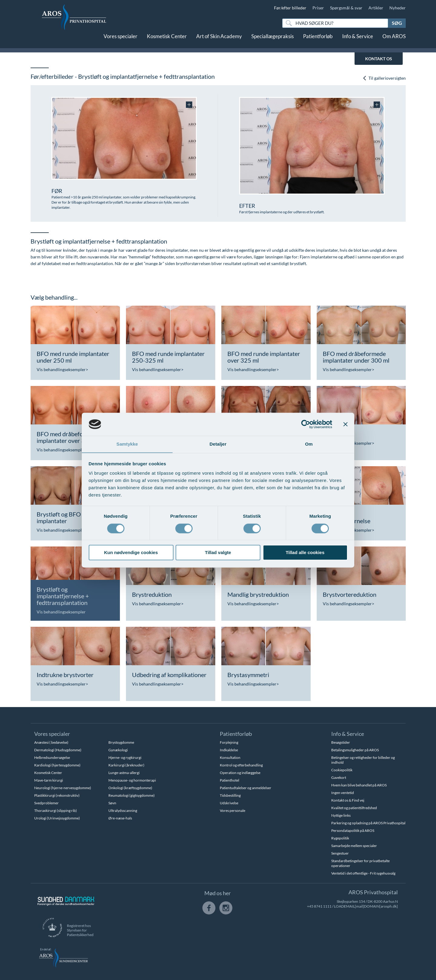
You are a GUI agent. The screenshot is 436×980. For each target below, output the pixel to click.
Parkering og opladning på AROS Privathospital (368, 823)
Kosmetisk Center (167, 42)
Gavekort (339, 777)
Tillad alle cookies (305, 553)
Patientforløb (318, 42)
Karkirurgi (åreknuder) (126, 765)
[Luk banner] (345, 424)
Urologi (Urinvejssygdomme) (57, 818)
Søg (397, 23)
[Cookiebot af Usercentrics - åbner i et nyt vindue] (306, 424)
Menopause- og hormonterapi (132, 780)
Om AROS (394, 42)
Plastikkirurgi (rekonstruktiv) (57, 795)
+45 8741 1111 (319, 906)
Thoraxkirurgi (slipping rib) (56, 811)
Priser (318, 8)
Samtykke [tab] (127, 444)
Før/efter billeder (290, 8)
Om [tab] (309, 444)
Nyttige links (341, 815)
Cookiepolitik (342, 770)
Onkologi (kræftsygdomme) (130, 788)
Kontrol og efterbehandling (241, 765)
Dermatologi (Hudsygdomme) (58, 750)
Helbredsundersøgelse (52, 757)
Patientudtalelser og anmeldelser (246, 788)
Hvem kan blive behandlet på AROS (359, 785)
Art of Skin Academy (219, 42)
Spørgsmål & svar (346, 8)
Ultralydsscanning (123, 811)
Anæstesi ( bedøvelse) (51, 742)
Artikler (376, 8)
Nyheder (398, 8)
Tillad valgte (218, 553)
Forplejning (229, 742)
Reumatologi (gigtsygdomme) (132, 795)
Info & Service (358, 42)
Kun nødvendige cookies (131, 553)
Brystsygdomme (121, 742)
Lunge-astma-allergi (124, 773)
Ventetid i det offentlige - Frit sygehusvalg (363, 873)
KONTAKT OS (379, 59)
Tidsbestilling (230, 795)
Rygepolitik (340, 838)
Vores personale (233, 811)
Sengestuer (340, 853)
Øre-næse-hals (120, 818)
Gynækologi (118, 750)
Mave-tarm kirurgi (49, 780)
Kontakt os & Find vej (348, 800)
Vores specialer (121, 42)
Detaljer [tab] (218, 444)
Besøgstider (341, 742)
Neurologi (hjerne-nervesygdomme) (63, 788)
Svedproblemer (46, 803)
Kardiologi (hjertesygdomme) (57, 765)
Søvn (112, 803)
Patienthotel (230, 780)
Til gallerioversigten (384, 78)
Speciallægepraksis (272, 42)
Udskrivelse (229, 803)
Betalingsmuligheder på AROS (355, 750)
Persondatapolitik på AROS (353, 831)
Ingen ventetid (343, 793)
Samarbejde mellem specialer (354, 846)
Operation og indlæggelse (240, 773)
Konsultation (230, 757)
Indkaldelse (229, 750)
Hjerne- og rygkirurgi (125, 757)
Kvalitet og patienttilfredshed (354, 808)
